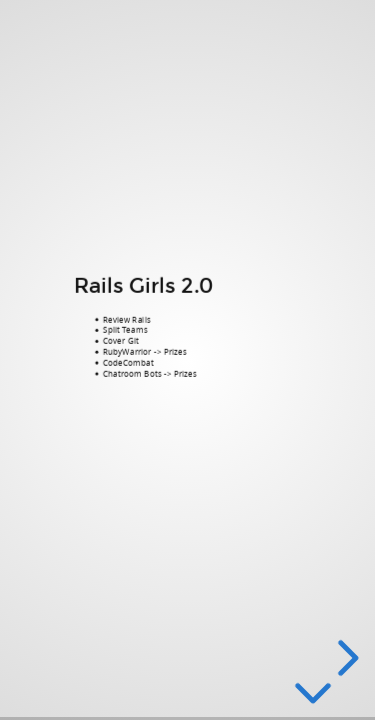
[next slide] (345, 658)
